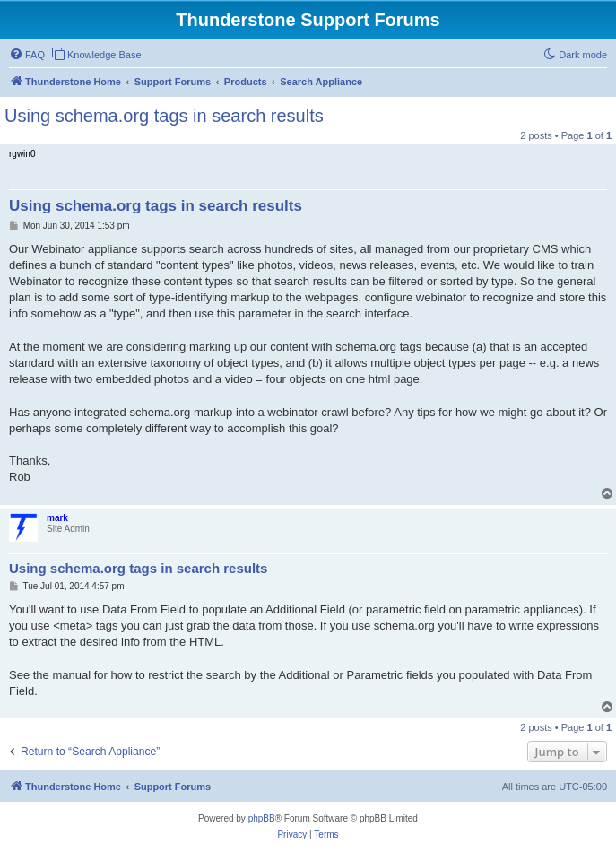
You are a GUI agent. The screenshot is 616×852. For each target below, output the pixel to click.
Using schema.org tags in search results (164, 116)
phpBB (262, 818)
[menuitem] (27, 55)
